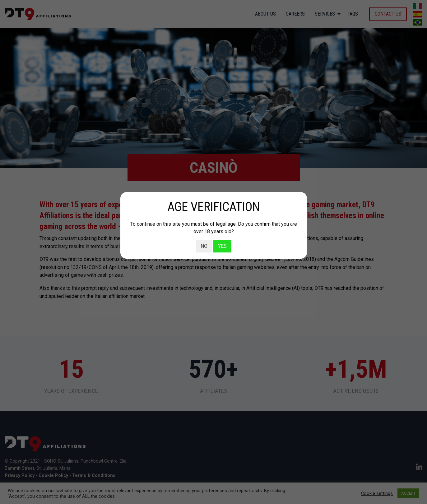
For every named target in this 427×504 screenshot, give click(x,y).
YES (222, 246)
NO (204, 246)
